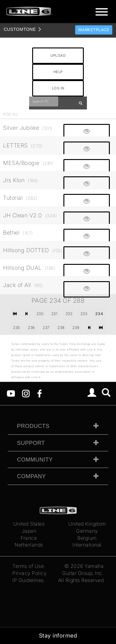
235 (17, 328)
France (29, 538)
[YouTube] (11, 393)
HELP (58, 72)
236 (31, 328)
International (87, 545)
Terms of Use (28, 566)
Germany (87, 531)
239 (76, 328)
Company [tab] (31, 476)
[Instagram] (26, 393)
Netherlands (29, 545)
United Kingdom (87, 524)
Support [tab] (31, 443)
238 (61, 328)
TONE (20, 29)
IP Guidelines (28, 580)
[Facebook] (39, 393)
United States (29, 524)
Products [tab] (33, 426)
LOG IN (58, 88)
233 (84, 314)
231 (55, 314)
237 (46, 328)
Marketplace (94, 30)
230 (40, 314)
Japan (29, 531)
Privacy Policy (30, 573)
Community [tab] (35, 460)
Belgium (87, 538)
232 (69, 314)
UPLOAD (58, 55)
